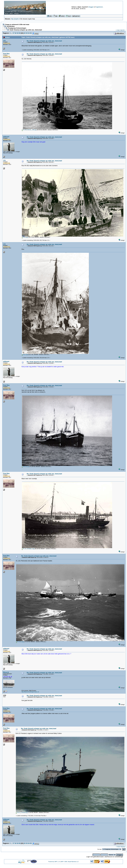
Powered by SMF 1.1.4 (54, 862)
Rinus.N (6, 672)
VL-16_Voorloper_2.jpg (28, 549)
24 (29, 33)
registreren (99, 7)
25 (31, 33)
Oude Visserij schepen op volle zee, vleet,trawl (26, 30)
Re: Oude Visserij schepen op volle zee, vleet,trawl (44, 41)
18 (15, 33)
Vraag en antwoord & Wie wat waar (17, 24)
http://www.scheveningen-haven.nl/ (30, 692)
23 (27, 33)
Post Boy (6, 54)
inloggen (91, 7)
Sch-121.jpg (25, 467)
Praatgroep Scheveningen (17, 28)
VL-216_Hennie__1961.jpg (29, 130)
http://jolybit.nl (15, 19)
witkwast (6, 137)
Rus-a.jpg (25, 237)
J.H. (5, 41)
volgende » (123, 30)
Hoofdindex (11, 26)
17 (13, 33)
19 (17, 33)
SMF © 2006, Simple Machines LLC (70, 862)
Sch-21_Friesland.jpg (22, 813)
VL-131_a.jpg (20, 642)
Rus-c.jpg (25, 355)
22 (25, 33)
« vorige (118, 30)
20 (20, 33)
